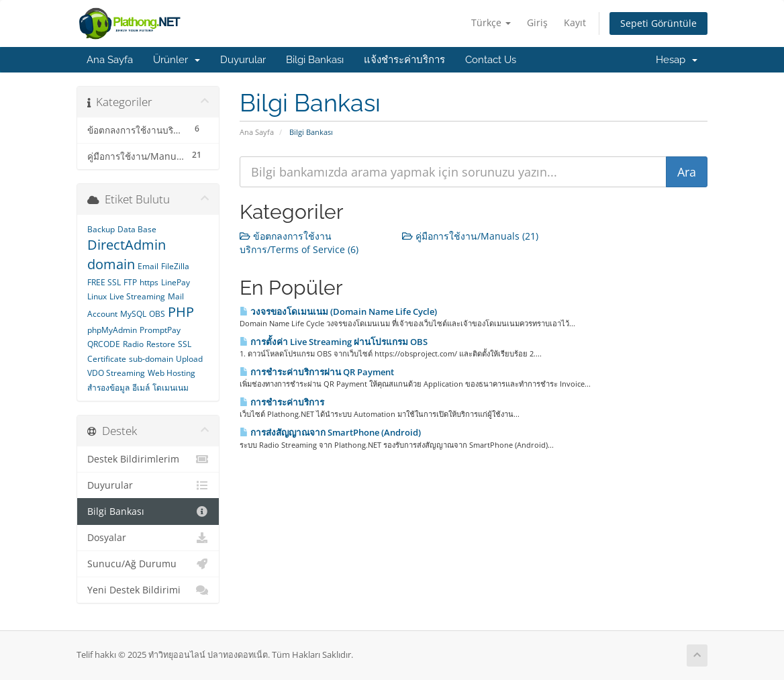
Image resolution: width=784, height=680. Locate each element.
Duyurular (243, 60)
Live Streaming (137, 296)
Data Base (137, 229)
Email (148, 266)
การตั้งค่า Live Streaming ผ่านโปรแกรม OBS (334, 342)
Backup (101, 229)
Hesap (677, 60)
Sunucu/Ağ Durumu (148, 564)
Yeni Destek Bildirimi (148, 590)
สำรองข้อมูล (108, 388)
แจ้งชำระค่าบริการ (404, 60)
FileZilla (175, 266)
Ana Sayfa (110, 60)
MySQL (133, 314)
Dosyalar (148, 538)
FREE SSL (104, 282)
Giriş (537, 22)
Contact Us (491, 60)
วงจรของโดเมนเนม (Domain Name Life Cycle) (338, 311)
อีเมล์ (141, 388)
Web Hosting (171, 373)
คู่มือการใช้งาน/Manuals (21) (470, 236)
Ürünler (177, 60)
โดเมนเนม (170, 388)
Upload (189, 359)
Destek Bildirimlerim (148, 459)
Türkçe (491, 22)
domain (111, 264)
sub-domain (151, 359)
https (149, 282)
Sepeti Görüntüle (658, 23)
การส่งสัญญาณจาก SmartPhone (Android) (330, 432)
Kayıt (575, 22)
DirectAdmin (127, 245)
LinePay (176, 282)
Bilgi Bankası (315, 60)
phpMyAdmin (112, 330)
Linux (97, 296)
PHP (181, 312)
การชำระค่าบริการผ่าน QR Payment (317, 372)
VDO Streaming (116, 373)
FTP (130, 282)
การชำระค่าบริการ (282, 402)
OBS (157, 314)
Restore (161, 344)
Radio (133, 344)
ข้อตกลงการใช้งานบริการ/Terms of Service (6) (299, 243)
